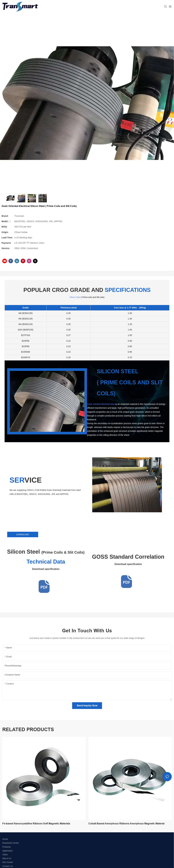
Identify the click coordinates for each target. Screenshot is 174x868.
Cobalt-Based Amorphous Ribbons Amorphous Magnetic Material (126, 824)
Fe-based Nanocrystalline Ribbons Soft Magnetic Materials (36, 824)
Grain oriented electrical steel (101, 404)
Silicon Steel (75, 297)
